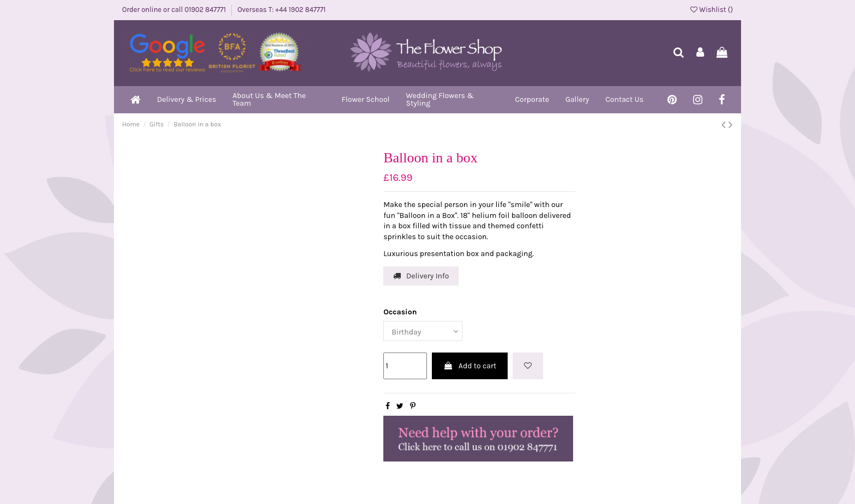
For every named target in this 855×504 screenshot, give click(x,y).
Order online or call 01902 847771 (175, 10)
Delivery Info (421, 276)
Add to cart (470, 366)
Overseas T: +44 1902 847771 (281, 10)
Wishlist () (712, 10)
